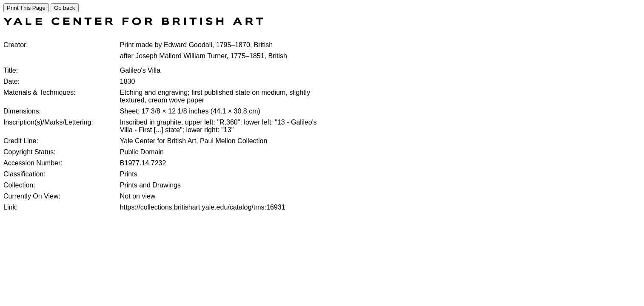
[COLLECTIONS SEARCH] (133, 23)
